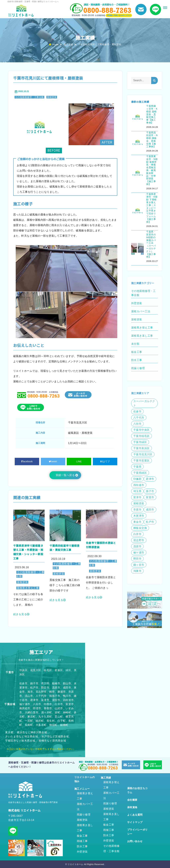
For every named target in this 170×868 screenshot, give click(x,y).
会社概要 (132, 800)
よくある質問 (135, 815)
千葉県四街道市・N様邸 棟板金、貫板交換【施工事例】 (152, 140)
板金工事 (82, 836)
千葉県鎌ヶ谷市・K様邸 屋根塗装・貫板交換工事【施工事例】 (152, 114)
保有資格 (132, 807)
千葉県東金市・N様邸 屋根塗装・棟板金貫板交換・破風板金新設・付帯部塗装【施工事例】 (152, 170)
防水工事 (82, 846)
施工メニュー (82, 789)
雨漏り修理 (84, 815)
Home (54, 44)
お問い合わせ (135, 841)
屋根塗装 (52, 97)
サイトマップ (135, 822)
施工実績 (68, 44)
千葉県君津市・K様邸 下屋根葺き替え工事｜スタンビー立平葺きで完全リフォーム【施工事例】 (152, 208)
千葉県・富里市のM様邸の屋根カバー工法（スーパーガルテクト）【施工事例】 (151, 244)
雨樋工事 (82, 841)
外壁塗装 (82, 852)
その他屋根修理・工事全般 (29, 97)
